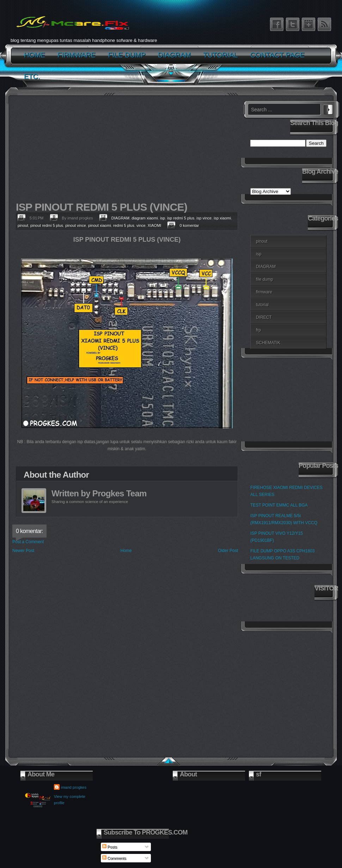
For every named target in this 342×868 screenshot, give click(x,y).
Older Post (228, 551)
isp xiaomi (222, 218)
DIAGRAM (120, 218)
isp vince (204, 218)
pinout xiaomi (100, 225)
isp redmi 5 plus (181, 218)
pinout (23, 225)
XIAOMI (155, 225)
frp (258, 330)
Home (126, 551)
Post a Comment (28, 542)
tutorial (262, 305)
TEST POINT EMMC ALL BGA (279, 505)
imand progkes (74, 787)
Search (328, 108)
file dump (265, 279)
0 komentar (189, 225)
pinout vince (76, 225)
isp (163, 218)
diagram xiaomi (145, 218)
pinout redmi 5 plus (47, 225)
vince (141, 225)
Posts (110, 847)
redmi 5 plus (124, 225)
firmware (264, 292)
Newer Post (23, 551)
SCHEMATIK (268, 343)
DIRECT (264, 317)
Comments (114, 858)
